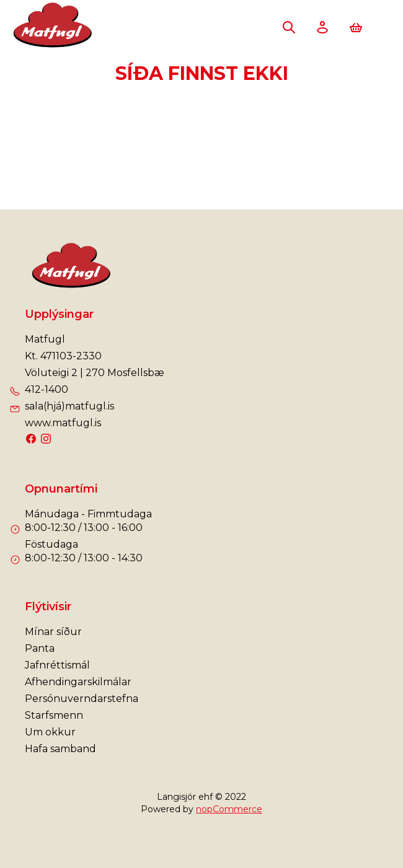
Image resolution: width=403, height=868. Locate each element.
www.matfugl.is (63, 423)
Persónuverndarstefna (82, 699)
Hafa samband (60, 749)
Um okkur (50, 732)
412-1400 (46, 389)
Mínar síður (53, 632)
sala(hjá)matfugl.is (69, 406)
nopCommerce (229, 809)
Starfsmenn (54, 715)
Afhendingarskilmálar (78, 682)
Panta (40, 648)
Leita (289, 27)
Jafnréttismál (57, 665)
